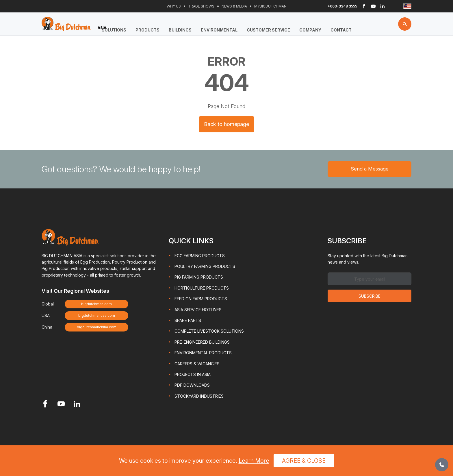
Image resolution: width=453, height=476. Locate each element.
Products (147, 30)
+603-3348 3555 (342, 6)
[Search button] (405, 25)
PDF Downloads (192, 386)
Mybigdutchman (270, 6)
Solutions (114, 30)
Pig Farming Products (199, 278)
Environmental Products (203, 354)
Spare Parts (188, 321)
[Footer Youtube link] (61, 405)
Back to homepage (226, 124)
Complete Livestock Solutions (209, 332)
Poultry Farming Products (205, 267)
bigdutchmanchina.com (97, 328)
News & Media (234, 6)
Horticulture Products (202, 289)
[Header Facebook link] (364, 6)
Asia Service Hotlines (198, 310)
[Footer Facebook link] (45, 405)
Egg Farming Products (200, 256)
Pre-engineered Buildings (202, 343)
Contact (341, 30)
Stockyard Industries (199, 397)
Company (310, 30)
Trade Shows (201, 6)
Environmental (219, 30)
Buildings (180, 30)
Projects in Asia (193, 375)
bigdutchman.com (96, 305)
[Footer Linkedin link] (77, 405)
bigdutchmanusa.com (97, 316)
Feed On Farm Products (201, 300)
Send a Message (370, 169)
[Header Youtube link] (373, 6)
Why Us (174, 6)
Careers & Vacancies (197, 364)
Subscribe (370, 297)
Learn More (254, 461)
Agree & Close (304, 461)
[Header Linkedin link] (383, 6)
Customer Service (268, 30)
